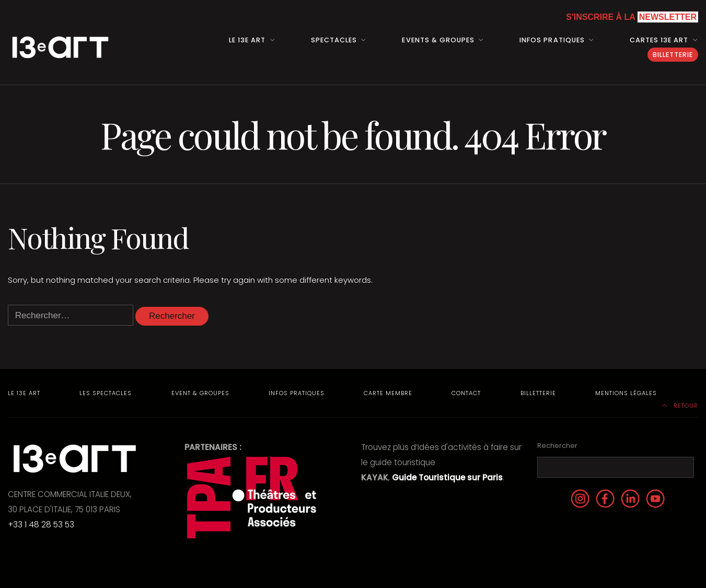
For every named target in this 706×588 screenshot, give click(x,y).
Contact (466, 393)
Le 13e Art (24, 393)
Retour (680, 406)
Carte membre (388, 393)
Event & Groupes (200, 393)
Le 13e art (247, 40)
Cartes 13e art (659, 40)
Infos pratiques (552, 40)
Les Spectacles (106, 393)
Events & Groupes (438, 40)
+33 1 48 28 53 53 (41, 524)
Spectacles (334, 40)
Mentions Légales (626, 393)
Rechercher (557, 446)
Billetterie (673, 55)
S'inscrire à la (632, 17)
